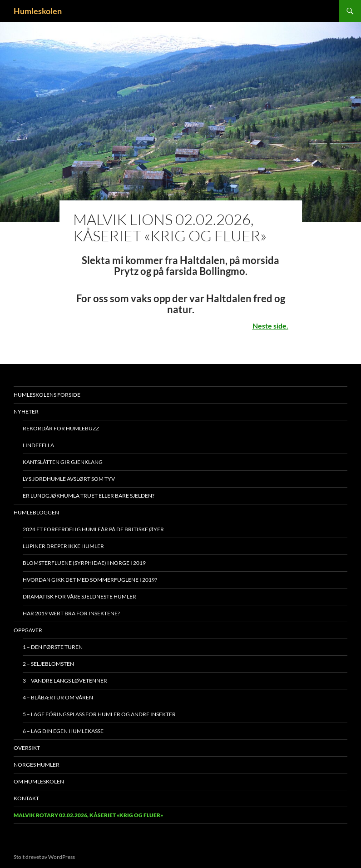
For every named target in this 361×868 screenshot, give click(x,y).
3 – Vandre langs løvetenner (65, 681)
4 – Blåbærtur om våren (58, 697)
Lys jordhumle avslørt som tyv (69, 479)
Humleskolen (38, 11)
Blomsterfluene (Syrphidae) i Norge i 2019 (84, 563)
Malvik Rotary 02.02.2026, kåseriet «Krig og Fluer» (88, 815)
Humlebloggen (36, 512)
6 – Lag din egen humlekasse (63, 731)
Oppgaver (28, 630)
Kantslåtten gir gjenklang (63, 462)
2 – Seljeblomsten (48, 664)
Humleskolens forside (47, 395)
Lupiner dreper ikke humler (63, 546)
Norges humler (37, 765)
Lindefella (38, 445)
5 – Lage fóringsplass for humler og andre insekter (99, 714)
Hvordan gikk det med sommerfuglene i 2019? (90, 580)
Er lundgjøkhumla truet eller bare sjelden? (89, 496)
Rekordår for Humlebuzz (61, 428)
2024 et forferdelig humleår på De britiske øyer (93, 529)
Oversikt (27, 748)
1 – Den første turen (53, 647)
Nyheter (26, 412)
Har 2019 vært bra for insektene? (71, 613)
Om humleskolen (39, 781)
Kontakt (26, 798)
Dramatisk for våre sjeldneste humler (79, 596)
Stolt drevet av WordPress (44, 857)
